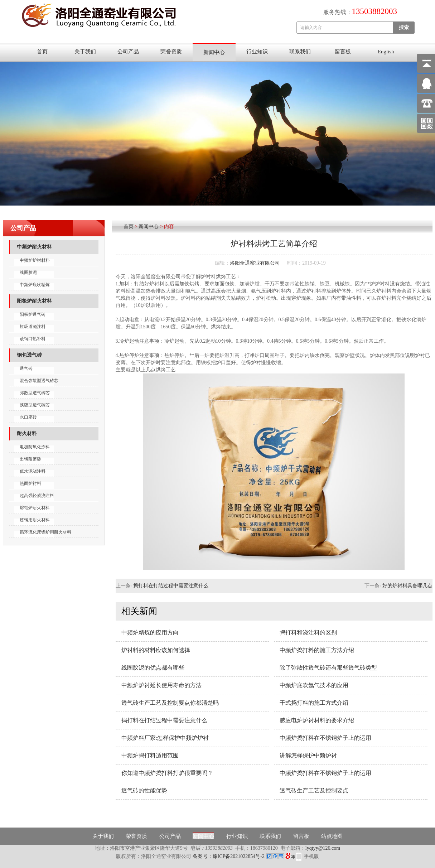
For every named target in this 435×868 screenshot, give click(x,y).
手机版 (311, 856)
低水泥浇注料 (33, 471)
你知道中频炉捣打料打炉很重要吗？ (167, 773)
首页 (42, 52)
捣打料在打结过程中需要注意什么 (171, 586)
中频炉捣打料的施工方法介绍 (317, 650)
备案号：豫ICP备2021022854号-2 (244, 856)
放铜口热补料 (33, 339)
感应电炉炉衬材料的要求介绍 (317, 720)
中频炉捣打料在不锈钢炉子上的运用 (325, 738)
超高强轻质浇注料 (37, 496)
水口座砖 (28, 417)
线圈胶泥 (28, 273)
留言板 (343, 52)
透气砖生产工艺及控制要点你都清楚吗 (170, 703)
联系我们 (300, 52)
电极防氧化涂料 (35, 447)
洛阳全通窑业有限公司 (255, 263)
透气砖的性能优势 (144, 790)
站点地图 (332, 836)
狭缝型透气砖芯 (35, 405)
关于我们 (85, 52)
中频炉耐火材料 (34, 247)
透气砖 (26, 368)
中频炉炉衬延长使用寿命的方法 (161, 685)
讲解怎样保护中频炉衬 (308, 755)
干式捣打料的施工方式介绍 (314, 703)
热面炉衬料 (30, 483)
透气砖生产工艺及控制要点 (314, 790)
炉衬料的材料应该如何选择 (156, 650)
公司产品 (128, 52)
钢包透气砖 (29, 355)
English (386, 52)
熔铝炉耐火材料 (35, 508)
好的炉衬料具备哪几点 (407, 586)
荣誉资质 (171, 52)
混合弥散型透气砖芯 (39, 381)
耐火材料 (27, 433)
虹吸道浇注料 (33, 327)
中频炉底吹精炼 (35, 285)
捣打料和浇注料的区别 (308, 633)
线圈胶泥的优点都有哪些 (153, 668)
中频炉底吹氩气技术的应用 (314, 685)
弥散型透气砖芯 (35, 393)
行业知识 (257, 52)
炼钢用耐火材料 (35, 520)
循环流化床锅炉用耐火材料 (45, 532)
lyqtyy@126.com (323, 848)
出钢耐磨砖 (30, 459)
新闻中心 (214, 52)
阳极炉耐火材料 (34, 301)
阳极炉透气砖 (33, 314)
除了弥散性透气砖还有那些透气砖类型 (328, 668)
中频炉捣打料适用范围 (150, 755)
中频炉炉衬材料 (35, 260)
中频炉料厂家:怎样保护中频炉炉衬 (165, 738)
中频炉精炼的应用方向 (150, 633)
